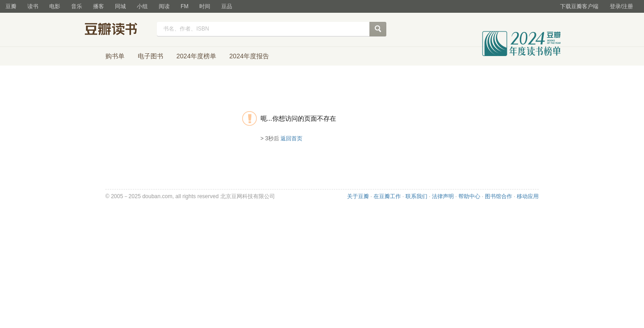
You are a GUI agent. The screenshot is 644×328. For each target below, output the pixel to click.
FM (184, 6)
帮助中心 (469, 196)
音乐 (77, 6)
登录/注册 (621, 6)
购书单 (115, 56)
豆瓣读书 (118, 30)
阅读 (164, 6)
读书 (33, 6)
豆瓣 (11, 6)
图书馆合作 (499, 196)
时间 (205, 6)
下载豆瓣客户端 (579, 6)
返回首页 (291, 138)
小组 (142, 6)
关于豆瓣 (358, 196)
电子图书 (151, 56)
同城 (120, 6)
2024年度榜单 (196, 56)
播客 (99, 6)
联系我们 (416, 196)
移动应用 (528, 196)
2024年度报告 (249, 56)
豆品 (227, 6)
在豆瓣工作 (387, 196)
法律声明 (443, 196)
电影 (55, 6)
